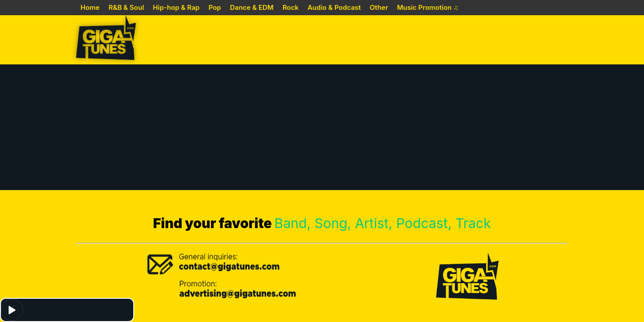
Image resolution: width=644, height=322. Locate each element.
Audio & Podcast (334, 7)
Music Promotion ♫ (428, 7)
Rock (291, 7)
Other (379, 7)
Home (90, 7)
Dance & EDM (252, 7)
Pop (215, 7)
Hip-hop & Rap (176, 7)
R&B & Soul (126, 7)
